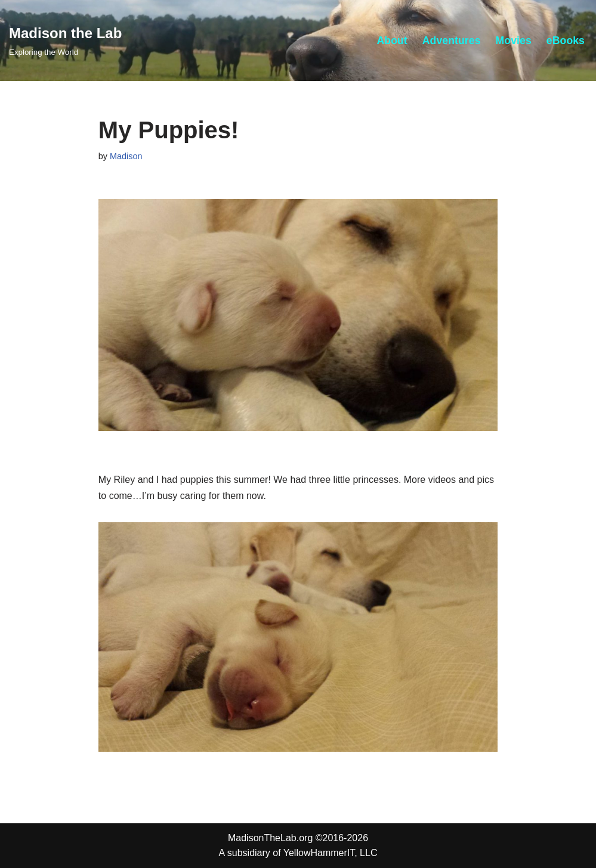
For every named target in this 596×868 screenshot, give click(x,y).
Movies (514, 41)
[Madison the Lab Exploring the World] (65, 40)
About (392, 41)
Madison (126, 156)
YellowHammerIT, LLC (331, 853)
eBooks (566, 41)
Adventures (452, 41)
